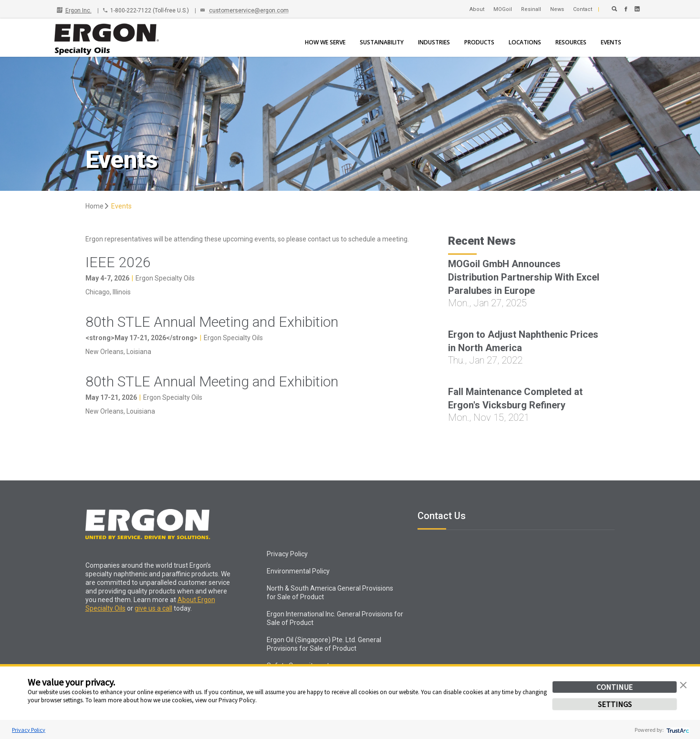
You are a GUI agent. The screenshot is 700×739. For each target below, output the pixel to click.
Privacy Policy (29, 730)
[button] (683, 684)
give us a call (153, 608)
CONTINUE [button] (615, 687)
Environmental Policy (298, 571)
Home (98, 206)
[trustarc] (677, 730)
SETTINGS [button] (615, 704)
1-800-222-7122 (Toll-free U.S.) (150, 10)
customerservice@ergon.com (249, 10)
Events (121, 206)
